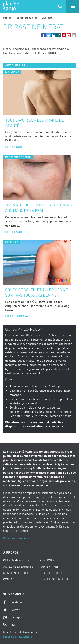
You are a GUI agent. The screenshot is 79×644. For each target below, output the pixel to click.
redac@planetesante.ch (18, 637)
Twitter (11, 610)
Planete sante (11, 6)
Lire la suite (17, 147)
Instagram (14, 617)
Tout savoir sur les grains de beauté (35, 123)
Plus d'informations (16, 538)
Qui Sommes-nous (26, 18)
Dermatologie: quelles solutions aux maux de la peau (39, 208)
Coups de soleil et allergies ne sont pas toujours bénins (37, 292)
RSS (9, 625)
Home (7, 18)
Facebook (13, 602)
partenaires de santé (36, 412)
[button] (43, 35)
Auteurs (47, 18)
